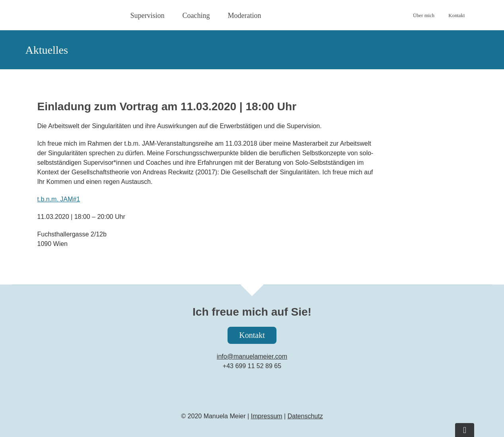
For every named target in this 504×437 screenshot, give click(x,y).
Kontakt (252, 335)
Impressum (267, 416)
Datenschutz (305, 416)
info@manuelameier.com (252, 356)
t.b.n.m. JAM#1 (59, 199)
